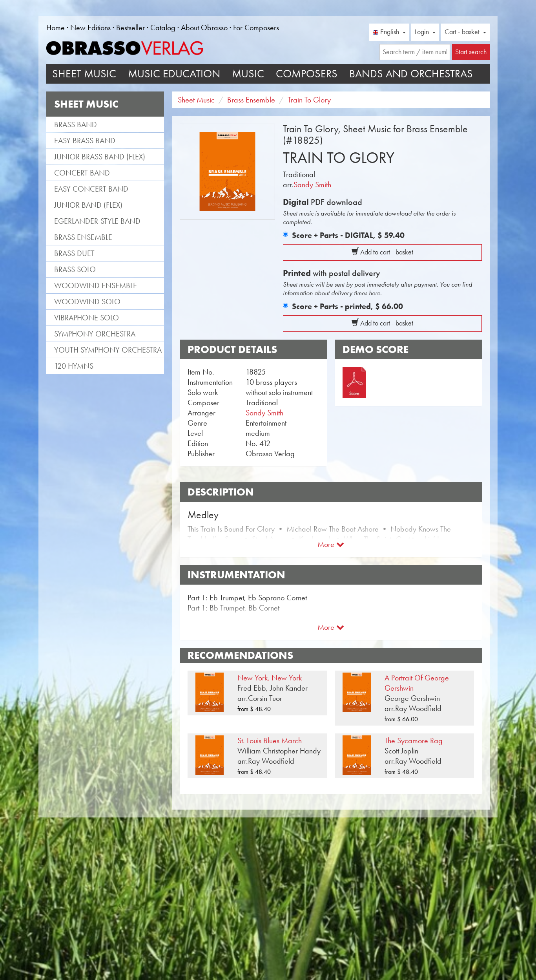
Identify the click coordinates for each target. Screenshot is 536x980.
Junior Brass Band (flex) (100, 157)
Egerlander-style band (97, 221)
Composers (307, 74)
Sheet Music (84, 74)
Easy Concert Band (91, 189)
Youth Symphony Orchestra (108, 350)
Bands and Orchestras (411, 74)
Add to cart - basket (382, 252)
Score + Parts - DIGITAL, (348, 235)
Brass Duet (74, 253)
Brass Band (76, 124)
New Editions (90, 27)
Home (56, 27)
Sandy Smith (312, 185)
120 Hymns (74, 366)
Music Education (174, 74)
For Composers (256, 27)
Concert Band (82, 173)
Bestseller (130, 27)
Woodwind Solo (87, 302)
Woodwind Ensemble (96, 285)
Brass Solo (75, 269)
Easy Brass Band (85, 141)
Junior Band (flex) (88, 205)
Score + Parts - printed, (347, 306)
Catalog (163, 27)
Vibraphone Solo (87, 318)
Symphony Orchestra (95, 334)
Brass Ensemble (83, 237)
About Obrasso (204, 27)
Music (248, 74)
